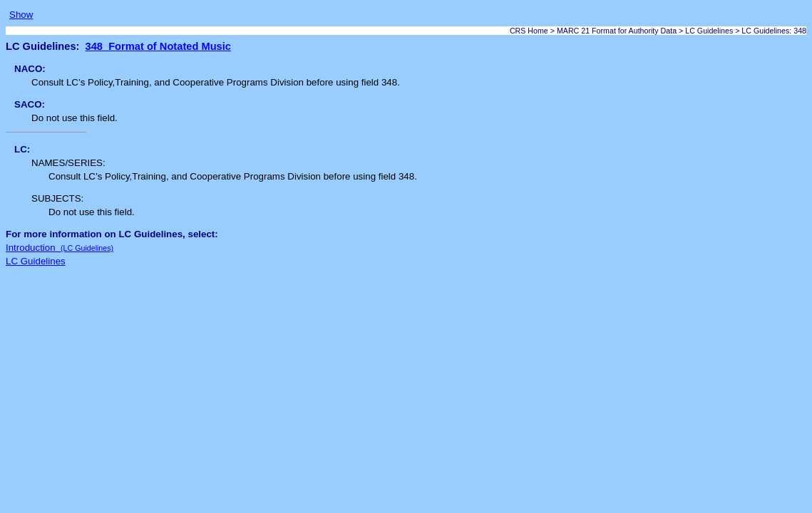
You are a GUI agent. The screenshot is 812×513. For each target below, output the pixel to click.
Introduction (60, 248)
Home (538, 31)
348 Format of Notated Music (158, 46)
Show (21, 15)
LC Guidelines (709, 31)
